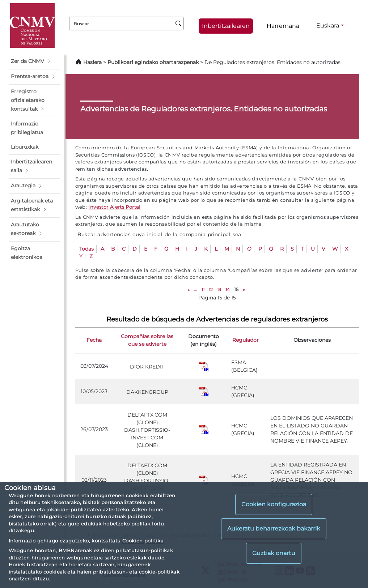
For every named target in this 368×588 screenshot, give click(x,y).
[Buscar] (179, 24)
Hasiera (92, 62)
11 (203, 289)
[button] (34, 61)
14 (228, 289)
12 (211, 289)
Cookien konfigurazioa (274, 504)
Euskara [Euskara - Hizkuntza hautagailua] (328, 25)
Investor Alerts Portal (114, 207)
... (196, 289)
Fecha (94, 340)
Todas (86, 249)
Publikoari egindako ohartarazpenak (153, 62)
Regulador (246, 340)
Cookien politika (143, 541)
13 (219, 289)
